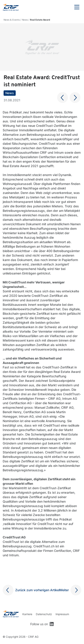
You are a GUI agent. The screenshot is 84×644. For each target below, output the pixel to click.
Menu (77, 7)
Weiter (64, 590)
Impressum (62, 614)
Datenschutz (44, 614)
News (25, 20)
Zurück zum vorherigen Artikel (37, 590)
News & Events (12, 20)
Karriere (27, 614)
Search (65, 7)
